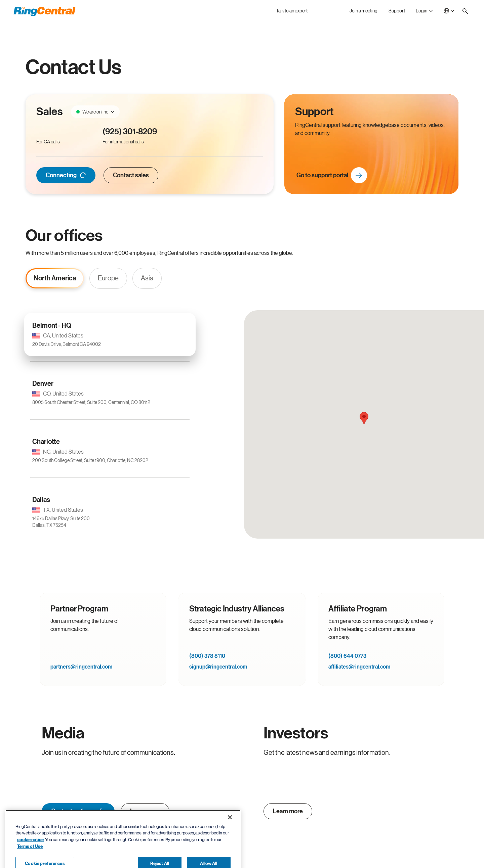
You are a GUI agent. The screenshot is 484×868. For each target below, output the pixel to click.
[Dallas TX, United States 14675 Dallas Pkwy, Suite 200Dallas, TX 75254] (110, 512)
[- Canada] (449, 11)
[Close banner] (230, 839)
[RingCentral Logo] (45, 11)
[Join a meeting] (364, 11)
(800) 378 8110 (207, 656)
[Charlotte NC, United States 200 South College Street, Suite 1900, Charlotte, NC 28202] (110, 451)
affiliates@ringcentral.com (359, 667)
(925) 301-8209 (130, 132)
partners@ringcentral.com (81, 667)
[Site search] (465, 11)
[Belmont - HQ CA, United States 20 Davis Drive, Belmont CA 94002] (110, 334)
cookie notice (30, 861)
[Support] (397, 11)
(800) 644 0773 (347, 656)
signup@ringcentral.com (218, 667)
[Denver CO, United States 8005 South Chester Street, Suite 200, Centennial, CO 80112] (110, 393)
